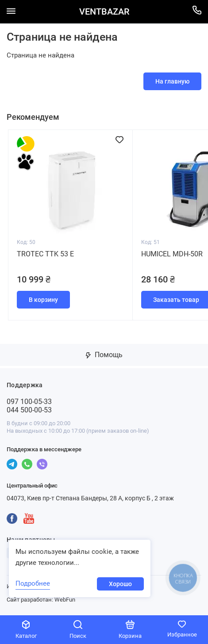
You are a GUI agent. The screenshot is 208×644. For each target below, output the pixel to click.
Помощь (104, 355)
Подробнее (33, 583)
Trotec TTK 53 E (45, 254)
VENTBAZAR (104, 12)
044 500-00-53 (29, 410)
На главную (172, 81)
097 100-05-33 (29, 402)
